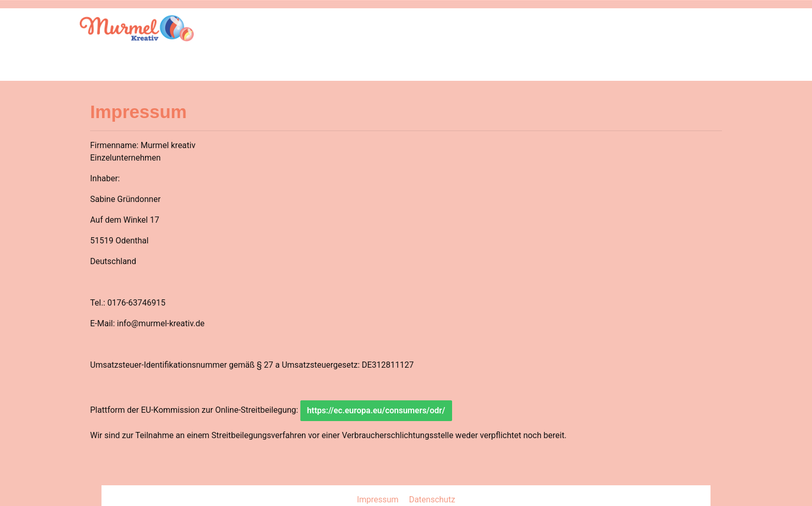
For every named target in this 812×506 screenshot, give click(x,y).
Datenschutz (432, 500)
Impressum (379, 500)
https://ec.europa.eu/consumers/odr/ (376, 410)
